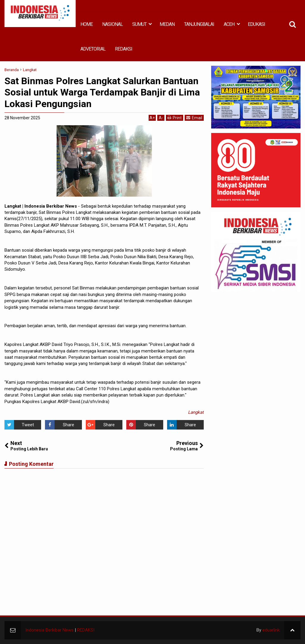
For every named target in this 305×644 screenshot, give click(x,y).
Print (175, 118)
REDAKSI (124, 49)
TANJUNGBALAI (199, 24)
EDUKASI (256, 24)
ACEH (229, 24)
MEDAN (167, 24)
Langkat (196, 412)
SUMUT (139, 24)
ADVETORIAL (93, 49)
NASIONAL (112, 24)
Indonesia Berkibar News (49, 630)
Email (194, 118)
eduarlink (271, 630)
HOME (87, 24)
